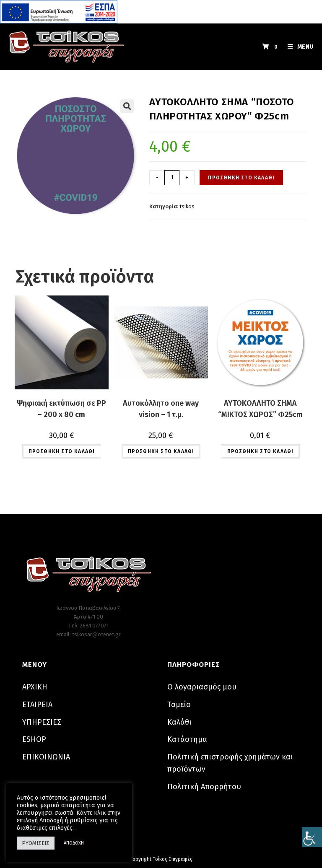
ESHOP (34, 739)
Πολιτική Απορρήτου (204, 787)
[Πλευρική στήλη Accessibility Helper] (312, 837)
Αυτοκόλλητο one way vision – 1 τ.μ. (161, 409)
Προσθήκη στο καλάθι (241, 178)
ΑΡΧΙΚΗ (35, 687)
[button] (127, 106)
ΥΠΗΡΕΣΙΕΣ (42, 722)
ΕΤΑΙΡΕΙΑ (37, 705)
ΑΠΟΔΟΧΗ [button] (74, 843)
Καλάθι (179, 722)
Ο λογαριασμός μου (202, 687)
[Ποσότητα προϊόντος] (172, 178)
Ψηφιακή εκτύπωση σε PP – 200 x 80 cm (61, 409)
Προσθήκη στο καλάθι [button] (62, 451)
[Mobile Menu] (297, 47)
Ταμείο (179, 705)
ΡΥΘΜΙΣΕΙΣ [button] (36, 843)
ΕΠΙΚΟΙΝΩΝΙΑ (46, 757)
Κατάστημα (187, 739)
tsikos (187, 206)
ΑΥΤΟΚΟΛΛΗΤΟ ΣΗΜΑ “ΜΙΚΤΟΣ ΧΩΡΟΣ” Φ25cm (260, 409)
